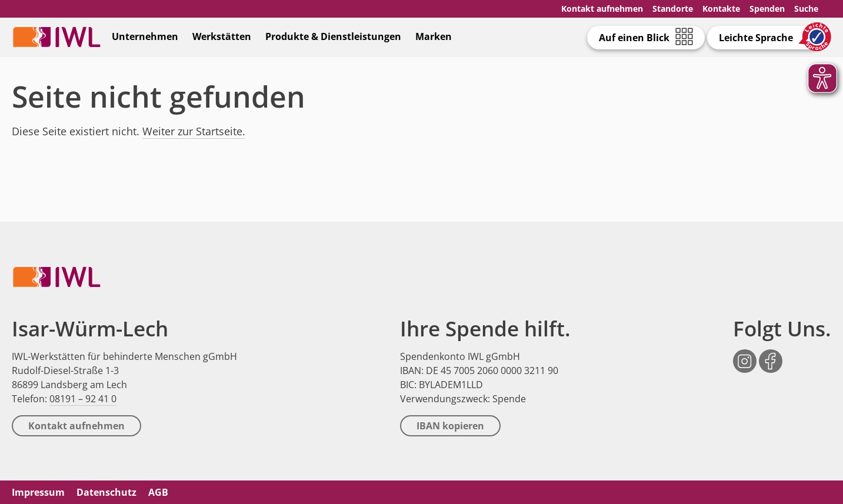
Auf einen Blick (634, 38)
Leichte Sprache (756, 38)
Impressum (38, 492)
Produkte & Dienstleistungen (333, 36)
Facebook (771, 355)
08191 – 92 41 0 (83, 399)
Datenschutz (106, 492)
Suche (806, 9)
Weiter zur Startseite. (194, 131)
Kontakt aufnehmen (602, 9)
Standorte (673, 9)
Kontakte (721, 9)
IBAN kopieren (450, 426)
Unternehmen (145, 36)
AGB (158, 492)
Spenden (767, 9)
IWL (56, 37)
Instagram (745, 355)
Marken (434, 36)
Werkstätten (222, 36)
